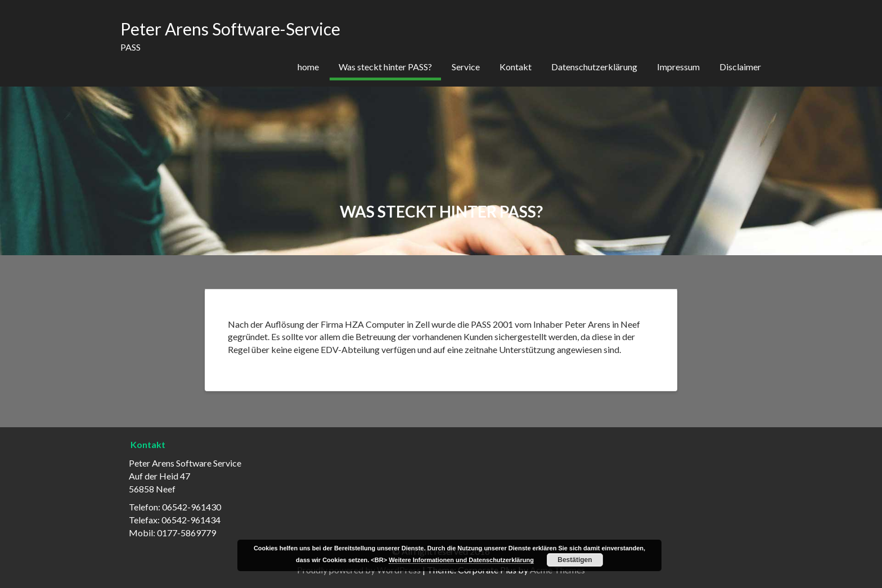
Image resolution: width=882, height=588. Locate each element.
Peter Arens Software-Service (230, 29)
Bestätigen (575, 560)
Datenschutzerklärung (594, 67)
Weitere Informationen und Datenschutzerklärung (461, 560)
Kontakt (516, 67)
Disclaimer (740, 67)
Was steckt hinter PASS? (385, 67)
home (308, 67)
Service (466, 67)
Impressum (678, 67)
